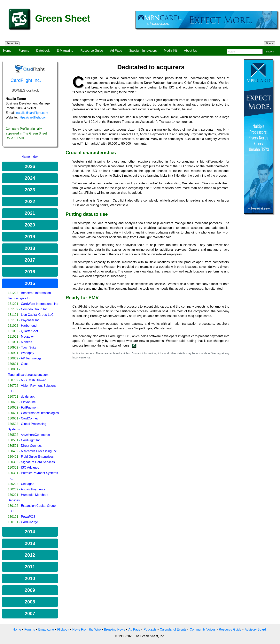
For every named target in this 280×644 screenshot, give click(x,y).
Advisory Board (255, 629)
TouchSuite (29, 347)
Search (270, 52)
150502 (13, 424)
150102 (13, 506)
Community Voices (203, 629)
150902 (13, 347)
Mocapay (27, 337)
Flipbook (63, 629)
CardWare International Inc (40, 304)
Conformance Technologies (40, 413)
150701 (13, 397)
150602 (13, 402)
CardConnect (30, 418)
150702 (13, 380)
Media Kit (170, 51)
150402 (13, 451)
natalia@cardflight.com (32, 113)
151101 (13, 315)
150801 (13, 364)
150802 (13, 358)
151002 (13, 326)
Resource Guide (92, 51)
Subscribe (12, 43)
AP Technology (31, 358)
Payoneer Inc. (31, 320)
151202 (13, 293)
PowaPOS (28, 517)
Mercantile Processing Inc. (39, 451)
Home (7, 51)
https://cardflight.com (33, 117)
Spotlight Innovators (143, 51)
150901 (13, 353)
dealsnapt (28, 397)
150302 (13, 462)
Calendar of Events (173, 629)
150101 (13, 517)
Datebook (43, 51)
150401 (13, 457)
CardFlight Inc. (31, 440)
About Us (191, 51)
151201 (13, 304)
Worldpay (28, 353)
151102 (13, 309)
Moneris (27, 342)
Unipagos (28, 484)
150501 (13, 440)
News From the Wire (87, 629)
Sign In (270, 43)
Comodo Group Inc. (35, 309)
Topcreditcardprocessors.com (28, 375)
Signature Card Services (38, 462)
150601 (13, 413)
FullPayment (30, 407)
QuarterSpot (30, 331)
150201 (13, 495)
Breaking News (115, 629)
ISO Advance (30, 468)
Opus (25, 364)
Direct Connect (31, 446)
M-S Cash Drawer (33, 380)
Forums (24, 51)
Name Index (30, 157)
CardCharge (30, 522)
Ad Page (116, 51)
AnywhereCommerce (35, 435)
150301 (13, 468)
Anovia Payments (33, 489)
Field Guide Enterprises (37, 457)
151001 (13, 337)
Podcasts (150, 629)
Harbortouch (30, 326)
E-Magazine (65, 51)
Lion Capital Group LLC (37, 315)
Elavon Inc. (29, 402)
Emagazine (46, 629)
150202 (13, 484)
